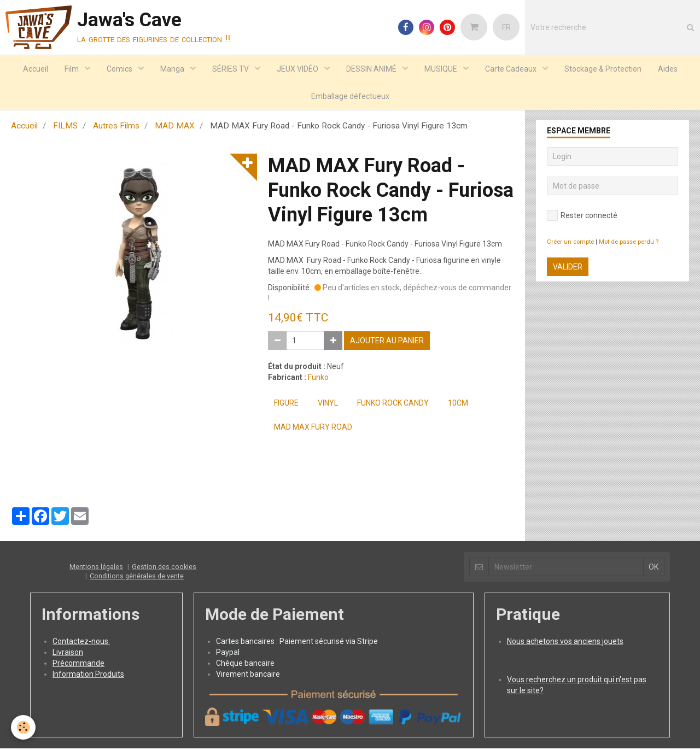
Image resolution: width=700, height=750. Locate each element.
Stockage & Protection (603, 69)
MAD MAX (175, 127)
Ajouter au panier (387, 342)
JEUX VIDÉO (298, 69)
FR (506, 27)
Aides (668, 69)
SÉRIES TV (231, 69)
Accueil (36, 69)
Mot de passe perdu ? (629, 244)
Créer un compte (570, 244)
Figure (286, 405)
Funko (318, 379)
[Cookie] (23, 727)
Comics (120, 69)
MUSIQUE (442, 69)
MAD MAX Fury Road (313, 429)
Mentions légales (96, 568)
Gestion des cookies (164, 568)
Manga (173, 69)
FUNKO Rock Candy (393, 405)
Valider (568, 268)
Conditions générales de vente (137, 578)
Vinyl (328, 405)
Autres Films (116, 127)
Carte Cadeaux (512, 69)
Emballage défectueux (350, 96)
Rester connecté (582, 217)
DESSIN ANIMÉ (372, 69)
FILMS (65, 127)
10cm (458, 405)
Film (72, 69)
